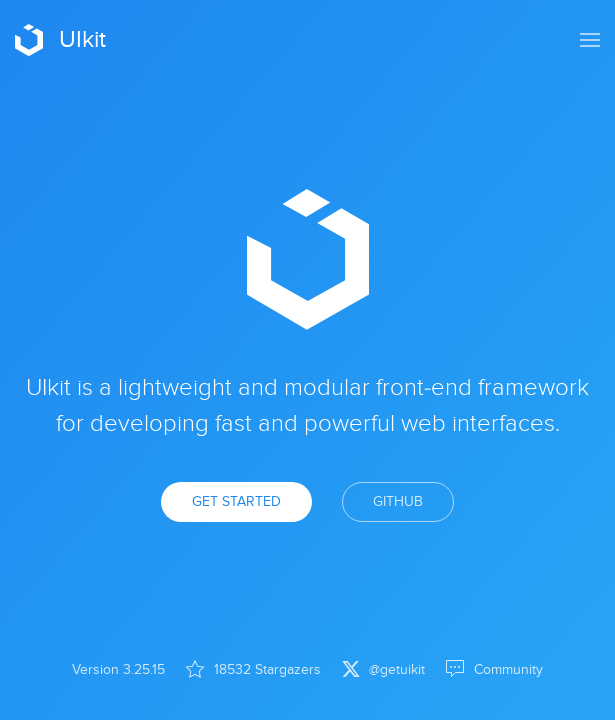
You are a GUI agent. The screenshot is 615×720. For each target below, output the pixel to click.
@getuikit (383, 669)
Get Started (236, 501)
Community (494, 669)
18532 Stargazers (253, 669)
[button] (590, 40)
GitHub (398, 501)
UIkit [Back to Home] (60, 40)
